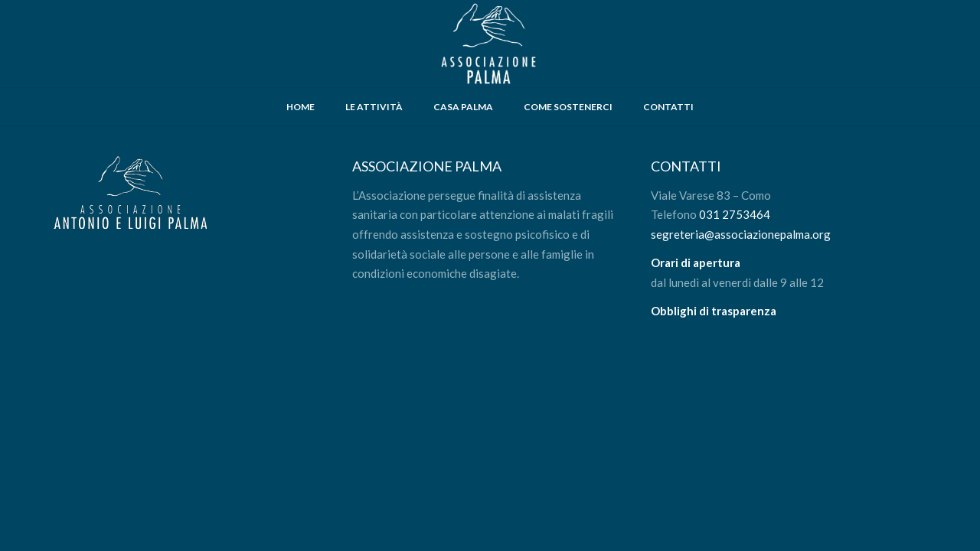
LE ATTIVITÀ (374, 107)
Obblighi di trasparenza (714, 311)
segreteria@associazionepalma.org (741, 234)
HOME (301, 107)
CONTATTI (668, 107)
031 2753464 (735, 214)
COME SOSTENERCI (568, 107)
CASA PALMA (463, 107)
